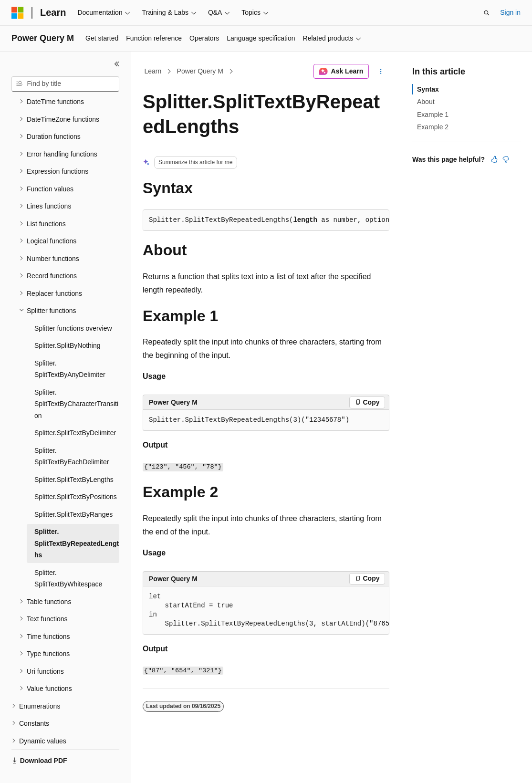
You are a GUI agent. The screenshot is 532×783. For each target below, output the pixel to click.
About (426, 102)
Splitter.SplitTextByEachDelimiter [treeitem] (72, 434)
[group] (266, 611)
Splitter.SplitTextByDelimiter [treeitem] (75, 410)
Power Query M (200, 71)
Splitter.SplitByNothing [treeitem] (68, 323)
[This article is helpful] (494, 159)
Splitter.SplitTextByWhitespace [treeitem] (68, 556)
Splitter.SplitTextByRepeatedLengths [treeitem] (77, 521)
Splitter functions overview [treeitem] (73, 306)
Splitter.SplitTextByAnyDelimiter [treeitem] (70, 347)
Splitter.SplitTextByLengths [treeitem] (74, 457)
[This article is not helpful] (506, 159)
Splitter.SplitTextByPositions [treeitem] (76, 474)
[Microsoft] (18, 13)
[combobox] (65, 84)
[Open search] (487, 13)
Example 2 (433, 127)
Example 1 (433, 115)
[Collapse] (117, 64)
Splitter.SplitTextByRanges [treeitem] (73, 492)
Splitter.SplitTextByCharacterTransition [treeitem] (76, 381)
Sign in (510, 12)
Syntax (428, 89)
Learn (153, 71)
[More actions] (381, 72)
